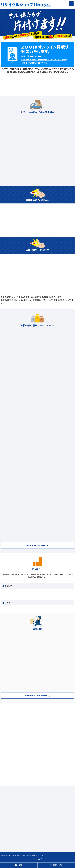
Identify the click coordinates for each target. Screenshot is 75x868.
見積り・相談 (56, 865)
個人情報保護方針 (32, 855)
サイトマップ (42, 855)
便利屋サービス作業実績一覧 (36, 696)
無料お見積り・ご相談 (19, 855)
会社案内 (9, 855)
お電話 (19, 865)
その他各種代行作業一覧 (36, 546)
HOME (3, 855)
